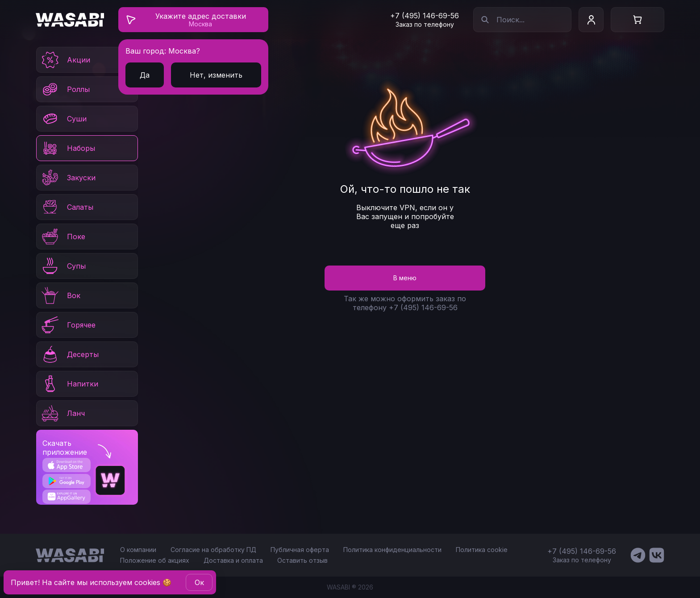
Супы (63, 266)
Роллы (65, 89)
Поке (63, 237)
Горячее (68, 325)
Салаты (67, 207)
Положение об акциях (155, 560)
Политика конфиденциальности (392, 550)
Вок (60, 295)
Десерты (69, 354)
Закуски (68, 178)
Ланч (62, 413)
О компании (138, 550)
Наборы (68, 148)
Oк (199, 582)
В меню (405, 278)
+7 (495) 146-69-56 (425, 16)
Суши (63, 119)
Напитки (69, 384)
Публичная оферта (300, 550)
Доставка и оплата (233, 560)
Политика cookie (482, 550)
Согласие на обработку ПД (213, 550)
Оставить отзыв (302, 560)
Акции (65, 60)
